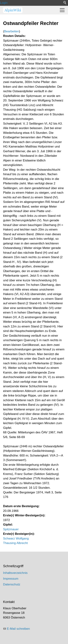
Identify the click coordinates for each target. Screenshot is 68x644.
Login (4, 3)
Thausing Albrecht (15, 543)
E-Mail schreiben (18, 629)
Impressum (11, 579)
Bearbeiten (12, 31)
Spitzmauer (11, 529)
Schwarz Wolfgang (16, 539)
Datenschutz (12, 584)
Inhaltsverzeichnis (15, 573)
